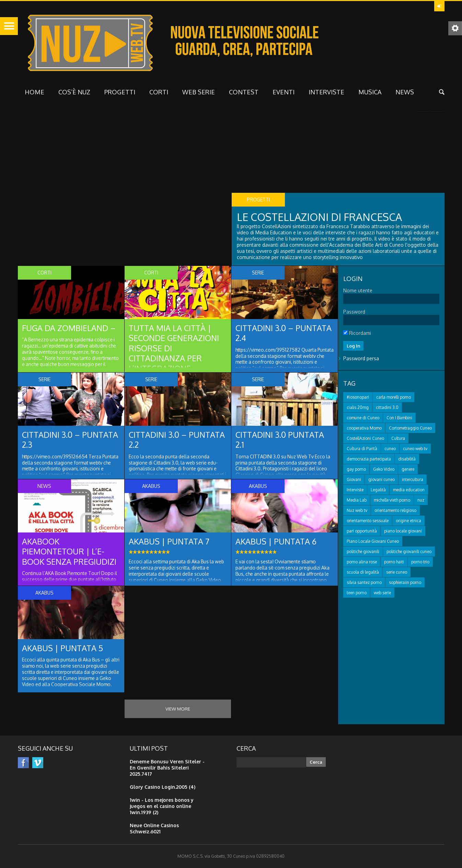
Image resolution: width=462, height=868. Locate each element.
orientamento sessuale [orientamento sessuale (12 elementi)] (368, 521)
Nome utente (358, 290)
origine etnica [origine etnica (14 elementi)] (408, 521)
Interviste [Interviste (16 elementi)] (355, 490)
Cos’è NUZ (74, 92)
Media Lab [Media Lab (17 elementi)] (357, 501)
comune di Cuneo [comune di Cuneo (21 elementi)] (363, 418)
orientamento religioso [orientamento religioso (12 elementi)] (395, 511)
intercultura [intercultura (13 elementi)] (413, 480)
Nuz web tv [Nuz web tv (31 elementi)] (357, 511)
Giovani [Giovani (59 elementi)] (354, 480)
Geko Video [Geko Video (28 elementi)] (384, 470)
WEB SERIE (199, 92)
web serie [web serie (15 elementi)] (382, 593)
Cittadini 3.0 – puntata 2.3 (52, 440)
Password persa (361, 359)
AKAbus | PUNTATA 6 (277, 542)
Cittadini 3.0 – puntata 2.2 (158, 440)
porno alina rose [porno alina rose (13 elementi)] (362, 562)
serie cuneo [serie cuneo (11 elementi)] (397, 573)
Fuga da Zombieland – (69, 328)
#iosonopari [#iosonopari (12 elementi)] (358, 398)
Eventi (284, 92)
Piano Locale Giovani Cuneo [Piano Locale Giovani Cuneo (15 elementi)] (373, 542)
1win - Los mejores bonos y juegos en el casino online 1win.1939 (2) (162, 806)
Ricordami (357, 333)
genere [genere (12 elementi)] (408, 470)
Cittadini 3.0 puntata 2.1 (281, 440)
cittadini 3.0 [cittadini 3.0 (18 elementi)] (387, 408)
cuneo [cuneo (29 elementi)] (390, 449)
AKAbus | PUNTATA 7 (170, 542)
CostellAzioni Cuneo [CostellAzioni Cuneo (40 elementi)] (365, 439)
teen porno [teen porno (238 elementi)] (357, 593)
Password (354, 312)
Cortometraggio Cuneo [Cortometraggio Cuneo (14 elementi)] (410, 429)
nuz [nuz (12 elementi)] (421, 501)
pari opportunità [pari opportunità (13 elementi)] (362, 532)
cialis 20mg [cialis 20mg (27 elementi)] (358, 408)
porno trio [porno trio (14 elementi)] (420, 562)
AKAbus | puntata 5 (63, 648)
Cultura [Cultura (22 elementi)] (398, 439)
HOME (34, 92)
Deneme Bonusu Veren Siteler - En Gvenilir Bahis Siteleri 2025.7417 (167, 768)
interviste (326, 92)
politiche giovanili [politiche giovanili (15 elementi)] (363, 552)
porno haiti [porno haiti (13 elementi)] (394, 562)
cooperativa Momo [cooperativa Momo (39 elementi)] (364, 429)
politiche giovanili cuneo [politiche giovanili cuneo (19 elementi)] (409, 552)
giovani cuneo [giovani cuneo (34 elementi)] (382, 480)
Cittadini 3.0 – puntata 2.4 (265, 333)
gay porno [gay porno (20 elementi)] (356, 470)
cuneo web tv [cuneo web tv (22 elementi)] (415, 449)
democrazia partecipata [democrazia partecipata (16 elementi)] (369, 460)
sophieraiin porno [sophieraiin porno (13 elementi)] (405, 583)
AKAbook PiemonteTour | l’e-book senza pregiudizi (70, 552)
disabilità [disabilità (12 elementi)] (407, 460)
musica (370, 92)
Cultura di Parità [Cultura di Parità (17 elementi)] (362, 449)
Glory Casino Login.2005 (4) (163, 787)
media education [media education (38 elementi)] (409, 490)
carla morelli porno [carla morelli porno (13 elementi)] (394, 398)
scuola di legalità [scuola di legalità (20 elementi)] (363, 573)
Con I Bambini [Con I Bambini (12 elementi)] (399, 418)
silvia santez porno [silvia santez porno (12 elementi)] (364, 583)
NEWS (405, 92)
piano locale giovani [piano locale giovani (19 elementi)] (403, 532)
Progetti (120, 92)
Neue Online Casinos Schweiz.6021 (154, 828)
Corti (159, 92)
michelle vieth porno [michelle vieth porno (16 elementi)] (392, 501)
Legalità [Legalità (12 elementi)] (378, 490)
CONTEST (244, 92)
